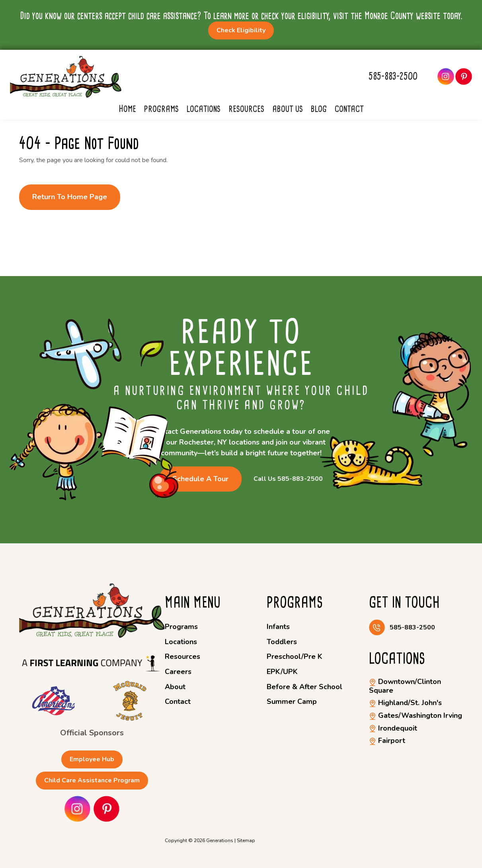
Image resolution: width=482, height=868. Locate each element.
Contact (349, 109)
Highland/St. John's (405, 703)
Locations (204, 109)
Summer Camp (292, 701)
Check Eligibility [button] (241, 30)
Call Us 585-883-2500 (288, 479)
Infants (278, 627)
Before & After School (304, 687)
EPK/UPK (282, 672)
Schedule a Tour (200, 479)
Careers (178, 672)
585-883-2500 (393, 76)
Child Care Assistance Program (92, 780)
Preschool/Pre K (295, 656)
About (175, 687)
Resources (246, 109)
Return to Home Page (70, 197)
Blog (319, 109)
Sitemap (246, 841)
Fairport (387, 741)
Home (127, 109)
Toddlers (282, 642)
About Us (288, 109)
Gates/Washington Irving (416, 715)
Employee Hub (92, 759)
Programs (161, 109)
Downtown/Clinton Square (405, 686)
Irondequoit (393, 728)
